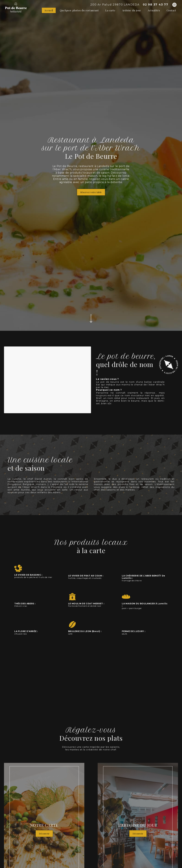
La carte (110, 10)
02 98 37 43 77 (156, 5)
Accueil (49, 10)
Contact (171, 10)
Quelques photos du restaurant (79, 10)
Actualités (154, 10)
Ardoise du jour (132, 10)
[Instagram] (174, 5)
